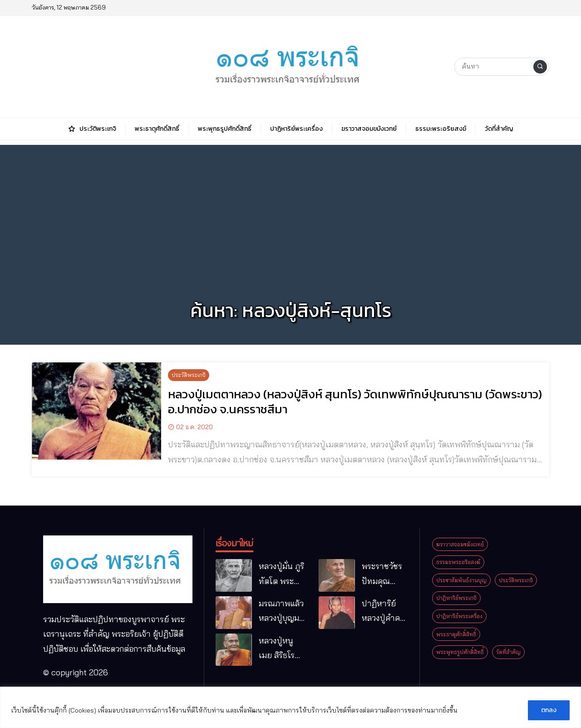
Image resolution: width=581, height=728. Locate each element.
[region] (290, 707)
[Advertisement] (290, 208)
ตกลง (549, 710)
